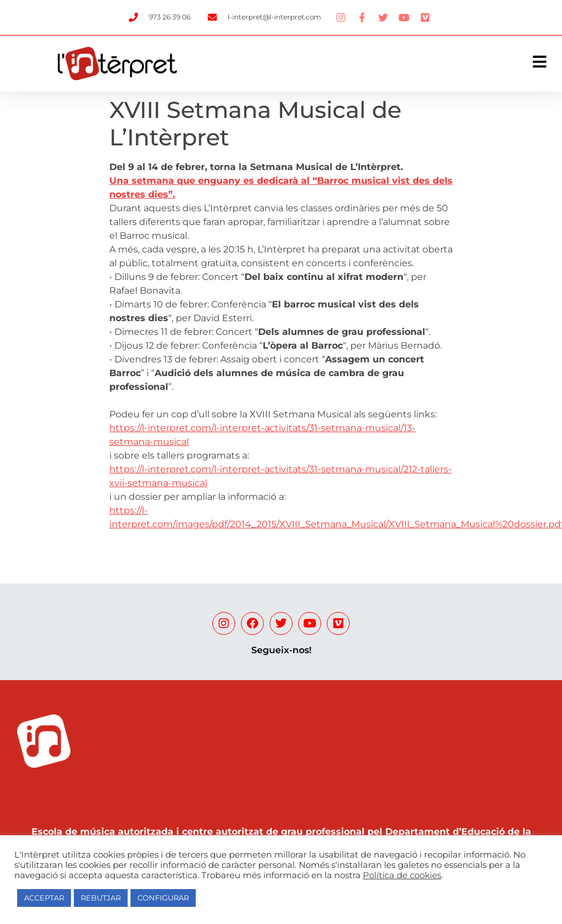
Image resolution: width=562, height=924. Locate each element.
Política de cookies (402, 875)
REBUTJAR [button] (101, 898)
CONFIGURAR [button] (163, 898)
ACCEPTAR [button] (44, 898)
